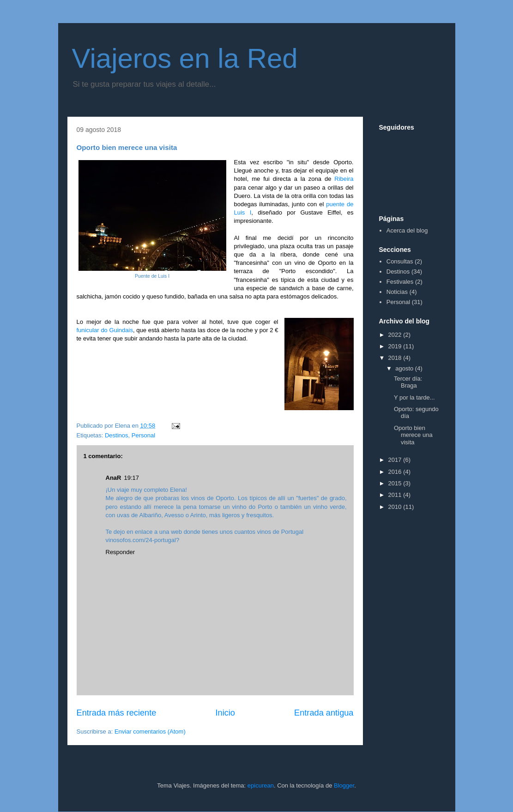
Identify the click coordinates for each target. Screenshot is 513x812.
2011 (396, 495)
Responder (121, 552)
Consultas (400, 261)
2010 (396, 507)
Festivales (400, 282)
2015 (396, 483)
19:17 (131, 478)
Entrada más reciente (117, 713)
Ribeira (344, 179)
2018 (396, 358)
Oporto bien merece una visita (413, 435)
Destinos (117, 435)
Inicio (225, 713)
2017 (396, 460)
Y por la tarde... (414, 397)
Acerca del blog (407, 230)
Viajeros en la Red (185, 58)
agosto (405, 368)
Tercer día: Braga (408, 382)
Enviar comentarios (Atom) (150, 731)
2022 (396, 335)
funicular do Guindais (105, 330)
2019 (396, 346)
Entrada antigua (324, 713)
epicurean (261, 785)
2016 (396, 472)
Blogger (344, 785)
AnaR (114, 478)
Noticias (397, 292)
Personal (143, 435)
